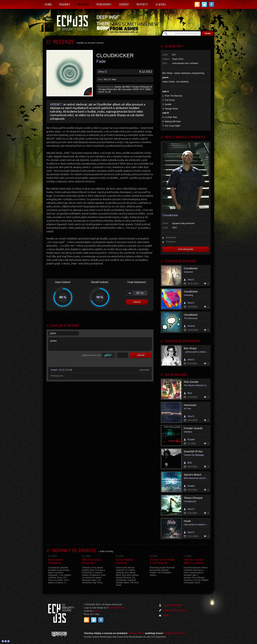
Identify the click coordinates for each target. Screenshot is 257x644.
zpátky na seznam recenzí (90, 43)
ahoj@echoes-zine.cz (175, 610)
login (166, 615)
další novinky (107, 551)
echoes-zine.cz (136, 633)
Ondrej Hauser (117, 608)
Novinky (65, 4)
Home (48, 4)
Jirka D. (103, 72)
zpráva (100, 344)
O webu (161, 4)
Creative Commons (174, 633)
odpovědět (144, 370)
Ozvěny (124, 4)
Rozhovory (104, 4)
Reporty (142, 4)
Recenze (83, 4)
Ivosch (96, 611)
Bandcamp (171, 238)
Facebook (171, 242)
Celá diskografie (186, 249)
